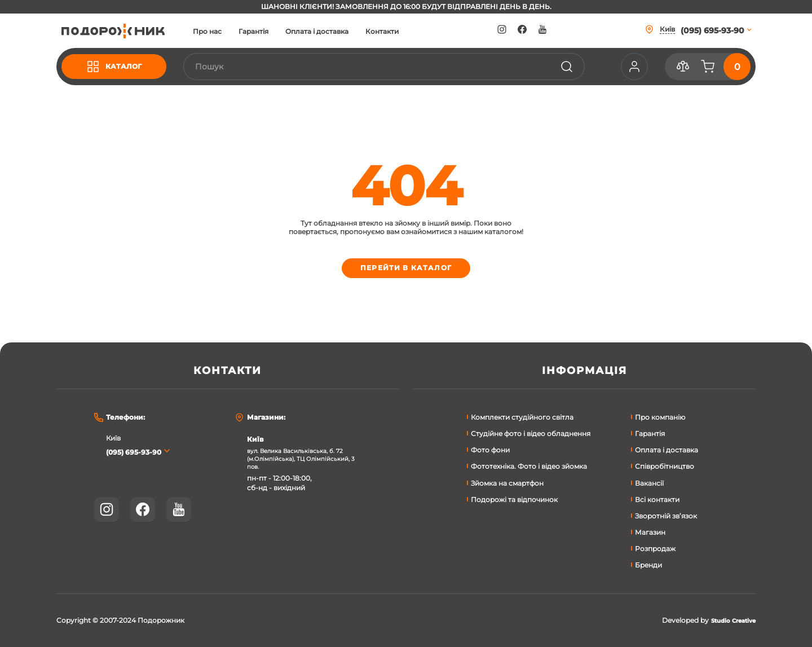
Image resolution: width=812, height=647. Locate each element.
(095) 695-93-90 (138, 452)
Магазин (650, 532)
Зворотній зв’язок (666, 516)
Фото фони (490, 450)
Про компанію (660, 417)
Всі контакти (657, 499)
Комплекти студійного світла (522, 417)
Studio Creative (728, 620)
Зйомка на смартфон (507, 483)
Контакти (403, 32)
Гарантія (274, 32)
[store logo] (123, 31)
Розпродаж (655, 549)
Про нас (228, 32)
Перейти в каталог (406, 270)
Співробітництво (665, 466)
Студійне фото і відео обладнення (531, 433)
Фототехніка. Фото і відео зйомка (529, 466)
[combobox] (394, 67)
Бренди (648, 565)
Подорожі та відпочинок (514, 499)
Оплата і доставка (338, 32)
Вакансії (649, 483)
